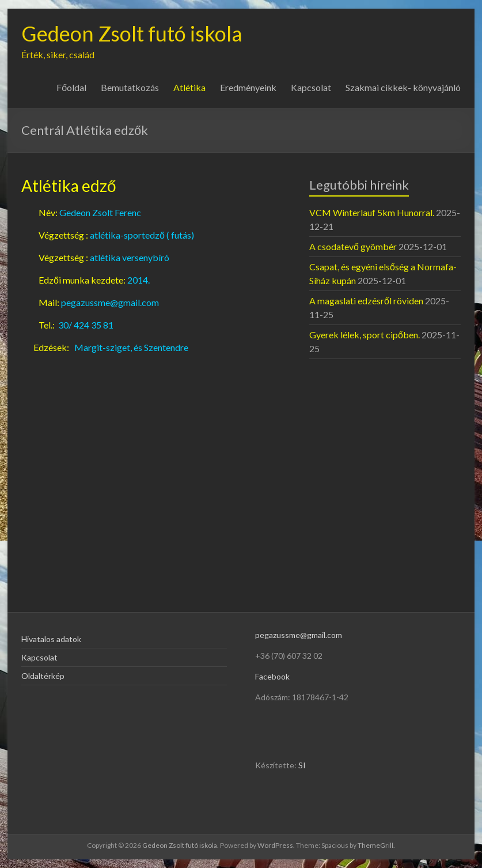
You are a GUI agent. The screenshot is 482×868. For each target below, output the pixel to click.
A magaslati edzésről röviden (366, 301)
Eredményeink (248, 87)
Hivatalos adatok (51, 639)
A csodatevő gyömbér (353, 246)
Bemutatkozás (130, 87)
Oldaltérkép (43, 676)
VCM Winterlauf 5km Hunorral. (372, 212)
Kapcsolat (311, 87)
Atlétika (189, 87)
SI (302, 765)
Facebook (272, 676)
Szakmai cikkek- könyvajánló (403, 87)
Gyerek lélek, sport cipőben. (365, 335)
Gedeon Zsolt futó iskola (132, 33)
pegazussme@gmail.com (299, 635)
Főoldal (71, 87)
